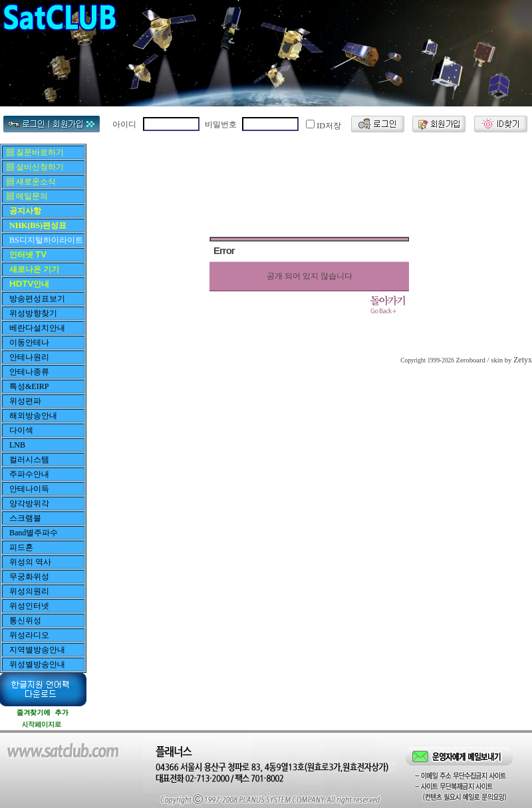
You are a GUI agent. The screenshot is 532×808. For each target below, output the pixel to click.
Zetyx (523, 360)
